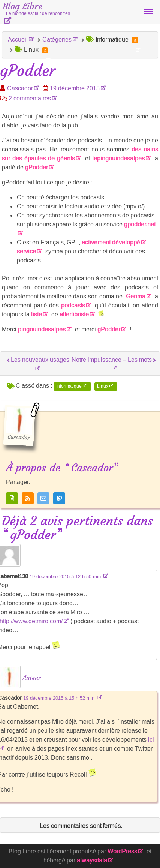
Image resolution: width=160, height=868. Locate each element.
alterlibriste (74, 314)
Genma (136, 296)
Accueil (18, 40)
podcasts (73, 305)
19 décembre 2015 (75, 88)
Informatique (69, 386)
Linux (103, 386)
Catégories (57, 40)
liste (37, 314)
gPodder (37, 167)
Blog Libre (37, 9)
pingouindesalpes (42, 329)
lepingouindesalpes (118, 158)
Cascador (20, 88)
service (26, 251)
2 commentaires (30, 98)
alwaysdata (92, 860)
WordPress (122, 851)
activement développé (111, 242)
